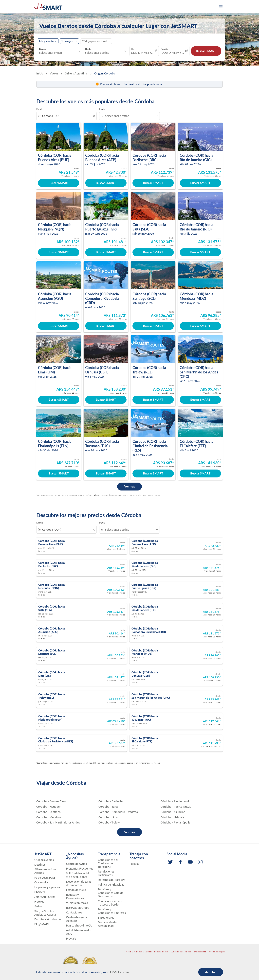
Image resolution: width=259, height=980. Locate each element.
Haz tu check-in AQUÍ (80, 925)
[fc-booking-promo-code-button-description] (94, 41)
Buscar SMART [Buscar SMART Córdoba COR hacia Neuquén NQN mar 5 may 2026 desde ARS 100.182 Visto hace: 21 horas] (59, 252)
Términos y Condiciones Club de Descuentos (111, 893)
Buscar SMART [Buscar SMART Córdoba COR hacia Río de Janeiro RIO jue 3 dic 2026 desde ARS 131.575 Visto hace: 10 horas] (200, 252)
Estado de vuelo (76, 890)
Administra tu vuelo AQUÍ (78, 932)
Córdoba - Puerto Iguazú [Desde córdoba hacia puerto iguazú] (176, 807)
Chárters (40, 892)
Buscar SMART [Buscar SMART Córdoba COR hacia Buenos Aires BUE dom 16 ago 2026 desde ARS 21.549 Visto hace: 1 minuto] (59, 183)
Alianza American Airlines (45, 871)
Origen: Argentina (76, 73)
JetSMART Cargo (45, 897)
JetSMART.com (119, 972)
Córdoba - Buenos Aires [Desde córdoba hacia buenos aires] (51, 801)
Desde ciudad (200, 952)
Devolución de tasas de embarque (79, 883)
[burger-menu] (221, 7)
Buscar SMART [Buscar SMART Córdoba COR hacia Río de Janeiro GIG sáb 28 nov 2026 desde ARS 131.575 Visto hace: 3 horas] (200, 183)
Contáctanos (74, 912)
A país (128, 952)
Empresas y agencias (47, 887)
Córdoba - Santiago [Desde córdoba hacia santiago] (48, 812)
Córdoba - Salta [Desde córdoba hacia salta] (108, 807)
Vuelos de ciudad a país (181, 952)
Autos (38, 906)
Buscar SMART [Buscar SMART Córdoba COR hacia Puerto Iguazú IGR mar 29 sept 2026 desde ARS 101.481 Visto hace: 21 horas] (106, 252)
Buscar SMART (206, 51)
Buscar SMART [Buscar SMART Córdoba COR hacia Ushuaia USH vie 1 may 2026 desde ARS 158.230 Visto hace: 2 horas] (106, 400)
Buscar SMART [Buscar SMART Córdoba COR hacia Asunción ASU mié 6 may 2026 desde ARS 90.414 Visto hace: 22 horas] (59, 326)
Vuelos (54, 73)
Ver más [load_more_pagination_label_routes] (130, 832)
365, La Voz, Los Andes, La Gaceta (45, 913)
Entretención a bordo (48, 919)
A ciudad (138, 952)
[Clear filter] (94, 116)
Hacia (88, 49)
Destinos (40, 865)
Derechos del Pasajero (112, 880)
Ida (133, 49)
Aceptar (211, 972)
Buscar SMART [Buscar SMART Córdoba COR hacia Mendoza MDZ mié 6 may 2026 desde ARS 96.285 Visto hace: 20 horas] (200, 326)
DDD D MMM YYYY (142, 53)
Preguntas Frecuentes (80, 868)
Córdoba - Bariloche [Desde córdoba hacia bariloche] (111, 801)
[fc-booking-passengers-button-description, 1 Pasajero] (68, 41)
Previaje (71, 938)
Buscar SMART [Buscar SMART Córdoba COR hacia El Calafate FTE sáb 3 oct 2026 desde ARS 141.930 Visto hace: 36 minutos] (200, 473)
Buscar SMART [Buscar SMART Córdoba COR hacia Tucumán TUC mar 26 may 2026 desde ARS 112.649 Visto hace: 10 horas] (106, 473)
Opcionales (41, 882)
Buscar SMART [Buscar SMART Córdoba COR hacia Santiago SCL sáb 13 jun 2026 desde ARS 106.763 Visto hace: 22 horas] (153, 326)
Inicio (40, 73)
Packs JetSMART (45, 878)
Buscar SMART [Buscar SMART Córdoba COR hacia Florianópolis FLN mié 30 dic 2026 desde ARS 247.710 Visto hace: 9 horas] (59, 473)
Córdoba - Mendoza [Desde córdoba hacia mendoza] (49, 817)
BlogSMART (42, 924)
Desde (42, 49)
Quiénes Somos (44, 860)
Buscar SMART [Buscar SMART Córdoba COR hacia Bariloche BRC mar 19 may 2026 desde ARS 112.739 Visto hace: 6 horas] (153, 183)
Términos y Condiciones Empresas (112, 911)
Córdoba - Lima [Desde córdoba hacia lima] (108, 817)
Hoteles (39, 901)
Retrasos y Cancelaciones (75, 896)
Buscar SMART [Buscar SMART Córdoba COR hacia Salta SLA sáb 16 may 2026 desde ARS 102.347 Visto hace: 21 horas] (153, 252)
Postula (134, 864)
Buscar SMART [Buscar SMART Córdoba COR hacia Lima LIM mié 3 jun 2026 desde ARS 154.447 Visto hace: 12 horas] (59, 400)
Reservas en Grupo (78, 908)
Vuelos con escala (77, 903)
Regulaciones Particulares (106, 873)
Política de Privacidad (111, 884)
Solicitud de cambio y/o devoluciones (78, 875)
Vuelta (165, 49)
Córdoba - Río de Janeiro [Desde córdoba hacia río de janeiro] (176, 801)
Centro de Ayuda (77, 864)
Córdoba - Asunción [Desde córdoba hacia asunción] (173, 812)
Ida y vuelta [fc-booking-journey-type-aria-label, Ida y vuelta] (46, 41)
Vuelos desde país (217, 952)
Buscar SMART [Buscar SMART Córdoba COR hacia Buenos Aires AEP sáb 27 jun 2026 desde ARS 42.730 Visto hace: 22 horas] (106, 183)
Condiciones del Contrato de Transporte (108, 863)
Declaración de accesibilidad (107, 924)
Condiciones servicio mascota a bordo (111, 903)
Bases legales (106, 918)
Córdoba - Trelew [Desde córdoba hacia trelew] (109, 822)
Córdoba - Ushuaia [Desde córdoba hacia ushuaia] (172, 817)
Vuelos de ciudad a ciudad (156, 952)
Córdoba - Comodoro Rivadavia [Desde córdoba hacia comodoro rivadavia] (118, 812)
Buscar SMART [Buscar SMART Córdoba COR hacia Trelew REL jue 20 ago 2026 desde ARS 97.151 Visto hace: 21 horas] (153, 400)
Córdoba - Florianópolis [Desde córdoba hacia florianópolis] (175, 822)
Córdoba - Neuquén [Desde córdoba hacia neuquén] (49, 807)
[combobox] (58, 53)
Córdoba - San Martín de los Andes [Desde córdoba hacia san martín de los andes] (58, 822)
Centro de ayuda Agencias (76, 919)
